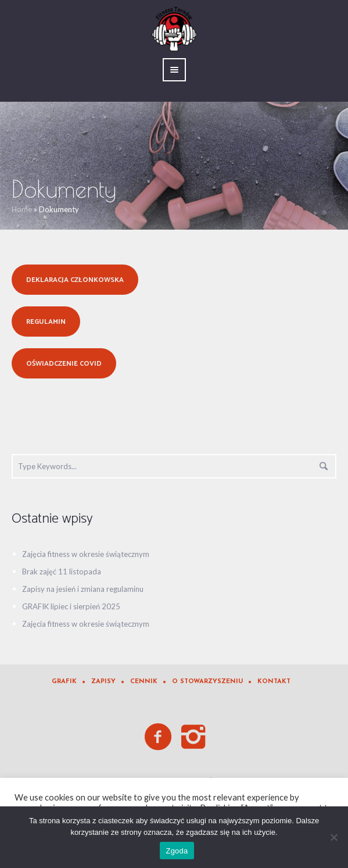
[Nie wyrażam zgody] (333, 837)
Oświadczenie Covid (64, 364)
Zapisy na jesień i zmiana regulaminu (83, 589)
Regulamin (46, 322)
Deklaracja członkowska (75, 280)
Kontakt (274, 682)
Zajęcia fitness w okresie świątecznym (86, 554)
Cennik (144, 682)
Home (22, 209)
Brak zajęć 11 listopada (62, 571)
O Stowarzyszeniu (207, 682)
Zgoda (177, 851)
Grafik (64, 682)
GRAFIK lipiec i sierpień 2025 (71, 606)
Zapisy (103, 682)
